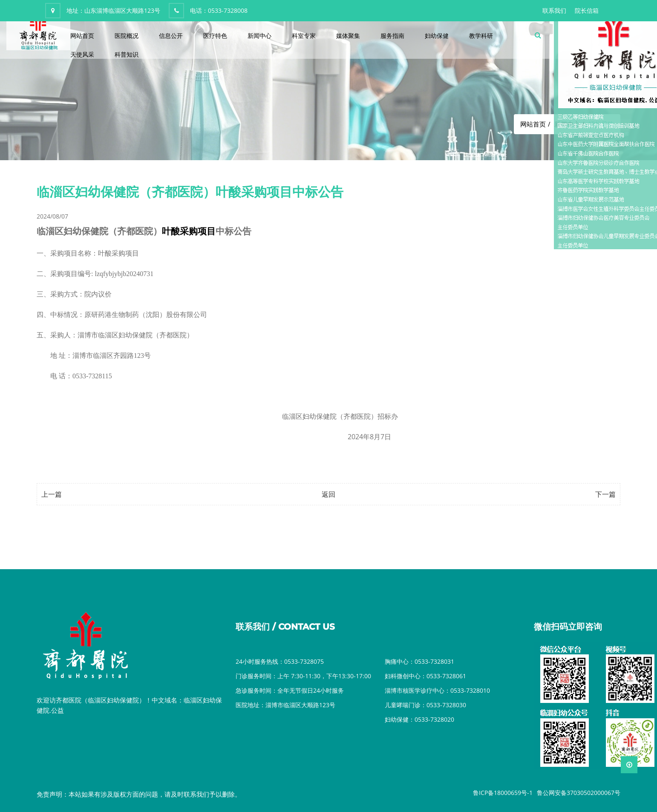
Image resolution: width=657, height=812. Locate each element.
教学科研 (481, 36)
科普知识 (127, 54)
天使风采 (82, 54)
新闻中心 (259, 36)
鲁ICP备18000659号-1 (503, 793)
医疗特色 (215, 36)
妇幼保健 (437, 36)
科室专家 (304, 36)
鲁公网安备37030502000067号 (579, 793)
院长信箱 (587, 10)
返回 (328, 494)
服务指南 (392, 36)
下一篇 (605, 494)
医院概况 (127, 36)
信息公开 (171, 36)
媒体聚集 (348, 36)
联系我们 (554, 10)
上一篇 (52, 494)
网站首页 (82, 36)
